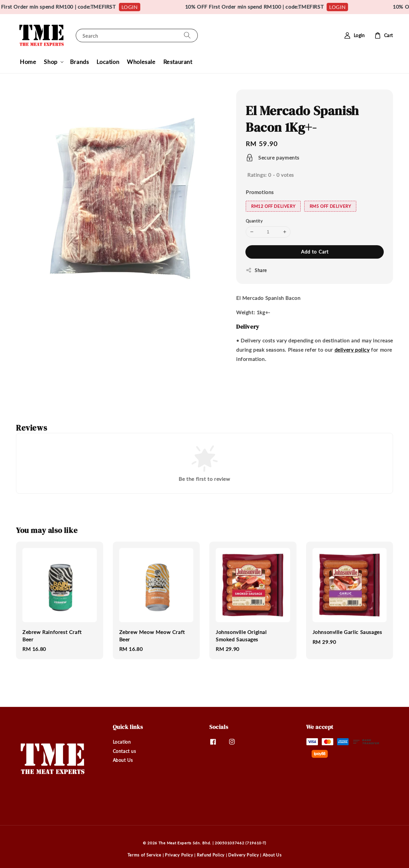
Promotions (260, 192)
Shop (50, 62)
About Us (123, 760)
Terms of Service (144, 855)
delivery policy (352, 350)
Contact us (124, 751)
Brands (80, 62)
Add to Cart (315, 252)
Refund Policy (211, 855)
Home (28, 62)
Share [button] (256, 270)
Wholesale (141, 62)
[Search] (187, 35)
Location (108, 62)
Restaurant (178, 62)
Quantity (254, 221)
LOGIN (137, 7)
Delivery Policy (244, 855)
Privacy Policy (179, 855)
